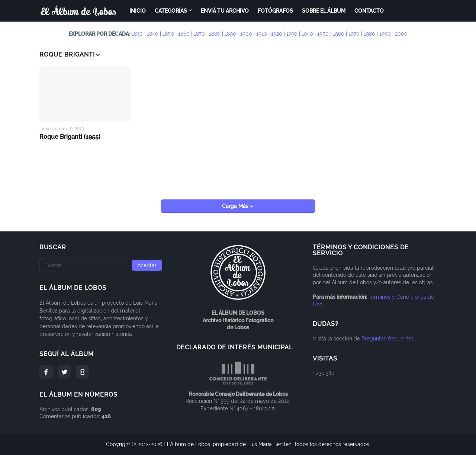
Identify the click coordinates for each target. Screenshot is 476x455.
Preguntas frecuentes (388, 339)
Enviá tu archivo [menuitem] (225, 11)
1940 (307, 34)
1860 (184, 34)
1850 (168, 34)
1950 (323, 34)
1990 (385, 34)
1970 (354, 34)
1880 (215, 34)
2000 (401, 34)
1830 (137, 34)
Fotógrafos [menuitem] (275, 11)
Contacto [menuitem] (369, 11)
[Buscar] (101, 265)
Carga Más (236, 206)
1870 (199, 34)
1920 (277, 34)
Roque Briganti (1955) (70, 137)
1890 (230, 34)
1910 (262, 34)
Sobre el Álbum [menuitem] (324, 11)
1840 (153, 34)
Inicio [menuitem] (138, 11)
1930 (292, 34)
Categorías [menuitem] (171, 11)
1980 (369, 34)
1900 (246, 34)
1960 (339, 34)
